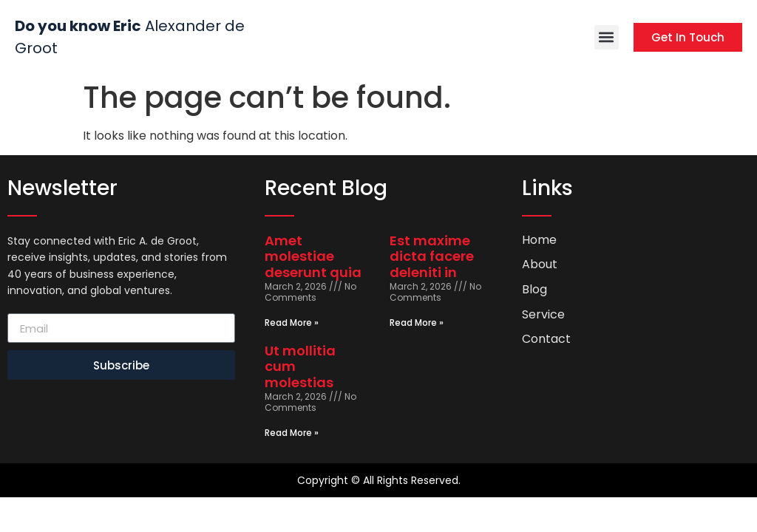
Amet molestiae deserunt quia (313, 256)
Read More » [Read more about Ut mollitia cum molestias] (292, 433)
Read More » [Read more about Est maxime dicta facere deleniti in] (417, 323)
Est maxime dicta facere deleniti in (432, 256)
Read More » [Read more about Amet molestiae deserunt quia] (292, 323)
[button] (607, 37)
